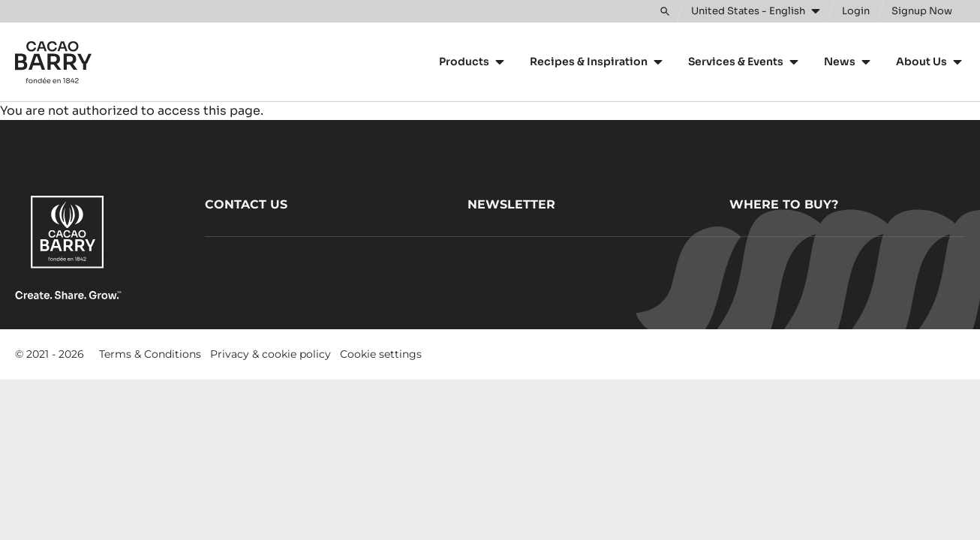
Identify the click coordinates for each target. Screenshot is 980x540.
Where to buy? (784, 204)
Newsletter (511, 204)
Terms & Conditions (150, 354)
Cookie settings (381, 354)
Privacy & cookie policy (271, 354)
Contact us (246, 204)
